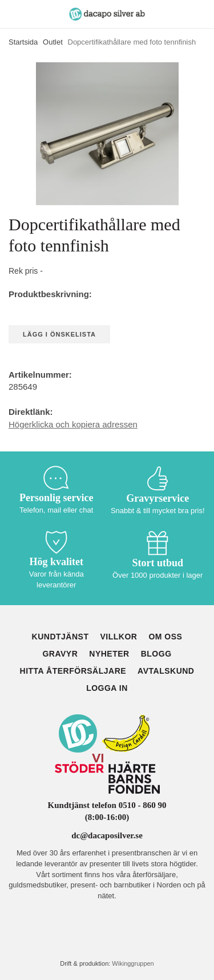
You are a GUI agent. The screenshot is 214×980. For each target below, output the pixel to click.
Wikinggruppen (133, 963)
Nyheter (109, 654)
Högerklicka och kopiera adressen (73, 424)
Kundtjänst (60, 637)
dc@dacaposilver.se (107, 835)
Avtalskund (166, 671)
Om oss (165, 637)
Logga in (107, 688)
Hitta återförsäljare (73, 671)
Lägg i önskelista (59, 334)
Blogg (156, 654)
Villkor (118, 637)
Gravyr (60, 654)
